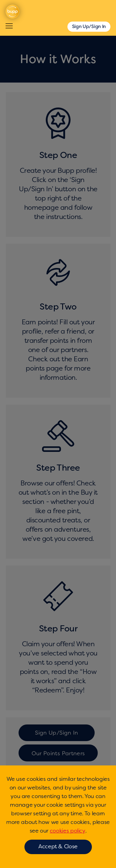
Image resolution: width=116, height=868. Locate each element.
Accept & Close (58, 846)
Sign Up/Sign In (89, 26)
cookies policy (68, 831)
